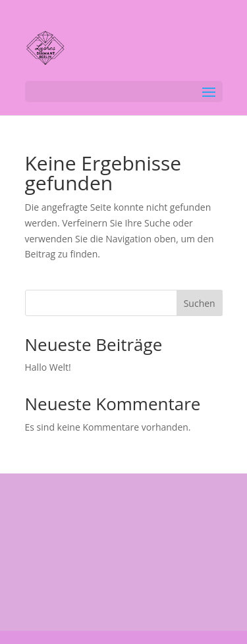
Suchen (200, 303)
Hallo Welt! (48, 367)
